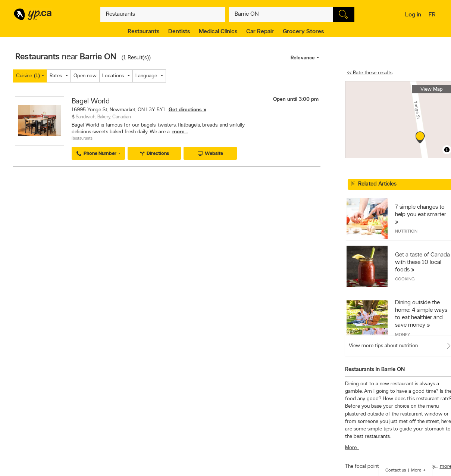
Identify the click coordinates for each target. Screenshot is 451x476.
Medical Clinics (218, 32)
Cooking (405, 279)
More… (352, 448)
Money (403, 335)
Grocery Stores (303, 32)
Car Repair (260, 32)
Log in (413, 15)
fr (433, 15)
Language (146, 76)
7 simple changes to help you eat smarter (421, 211)
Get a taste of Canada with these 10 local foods (422, 262)
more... (180, 132)
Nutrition (406, 231)
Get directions (185, 110)
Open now (85, 76)
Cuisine (28, 76)
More (416, 470)
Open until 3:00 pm (296, 99)
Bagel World (91, 102)
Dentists (179, 32)
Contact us (396, 470)
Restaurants (143, 32)
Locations (113, 76)
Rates (56, 76)
